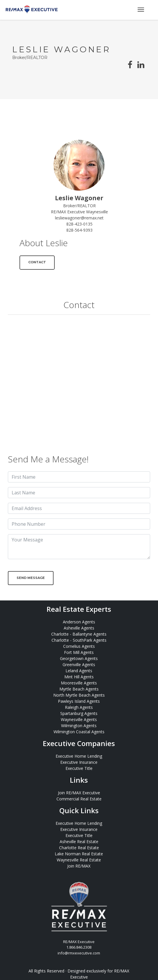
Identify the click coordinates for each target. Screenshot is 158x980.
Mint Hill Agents (79, 677)
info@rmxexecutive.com (79, 953)
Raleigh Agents (79, 707)
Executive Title (79, 768)
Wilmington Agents (79, 726)
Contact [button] (37, 262)
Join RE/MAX (79, 866)
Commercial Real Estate (79, 799)
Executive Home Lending (79, 756)
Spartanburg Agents (79, 713)
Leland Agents (79, 671)
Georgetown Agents (79, 658)
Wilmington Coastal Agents (79, 732)
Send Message (31, 578)
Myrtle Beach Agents (79, 689)
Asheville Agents (79, 628)
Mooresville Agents (79, 683)
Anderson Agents (79, 622)
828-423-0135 (79, 224)
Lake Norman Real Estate (79, 854)
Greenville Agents (79, 665)
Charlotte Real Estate (79, 848)
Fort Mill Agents (79, 652)
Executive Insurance (79, 762)
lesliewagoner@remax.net (79, 218)
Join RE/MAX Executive (79, 793)
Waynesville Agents (79, 719)
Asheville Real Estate (79, 842)
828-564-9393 (79, 230)
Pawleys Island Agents (79, 701)
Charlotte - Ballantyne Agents (79, 634)
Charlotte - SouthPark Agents (79, 640)
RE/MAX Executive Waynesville (79, 212)
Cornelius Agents (79, 646)
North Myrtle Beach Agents (79, 695)
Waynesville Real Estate (79, 860)
